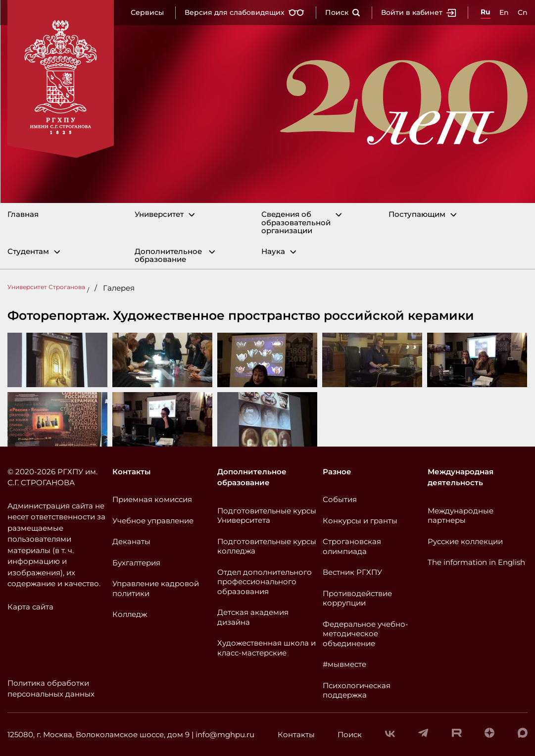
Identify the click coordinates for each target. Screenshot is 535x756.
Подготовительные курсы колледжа (267, 546)
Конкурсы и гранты (360, 521)
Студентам (28, 252)
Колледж (130, 614)
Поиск (343, 12)
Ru (486, 12)
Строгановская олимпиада (352, 546)
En (504, 12)
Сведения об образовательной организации (296, 223)
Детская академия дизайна (253, 617)
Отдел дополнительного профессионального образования (265, 582)
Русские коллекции (465, 541)
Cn (523, 12)
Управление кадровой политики (156, 588)
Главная (23, 215)
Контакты (131, 472)
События (340, 499)
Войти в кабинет (419, 12)
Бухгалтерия (136, 563)
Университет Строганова (46, 287)
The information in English (476, 562)
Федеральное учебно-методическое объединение (365, 634)
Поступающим (417, 215)
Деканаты (131, 541)
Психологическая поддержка (357, 690)
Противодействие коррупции (357, 598)
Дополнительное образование (168, 256)
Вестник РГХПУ (352, 572)
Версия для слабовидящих (244, 12)
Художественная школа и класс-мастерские (267, 648)
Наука (273, 252)
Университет (159, 215)
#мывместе (344, 664)
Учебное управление (153, 521)
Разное (337, 472)
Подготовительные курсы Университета (267, 516)
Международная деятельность (461, 477)
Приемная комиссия (152, 499)
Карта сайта (30, 607)
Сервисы (147, 12)
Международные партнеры (461, 516)
